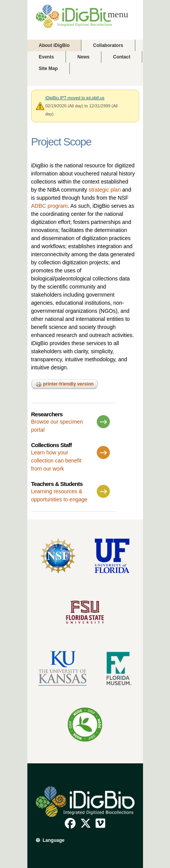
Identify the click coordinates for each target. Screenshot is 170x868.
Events (46, 57)
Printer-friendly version (65, 384)
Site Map (48, 68)
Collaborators (108, 45)
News (83, 57)
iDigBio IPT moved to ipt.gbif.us (75, 98)
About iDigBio (54, 45)
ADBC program (50, 206)
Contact (122, 57)
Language (54, 840)
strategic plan (105, 190)
